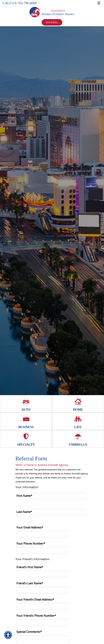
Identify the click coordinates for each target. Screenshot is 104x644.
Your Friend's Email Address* (35, 600)
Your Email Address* (30, 527)
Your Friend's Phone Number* (36, 616)
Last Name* (24, 512)
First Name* (24, 496)
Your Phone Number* (31, 544)
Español (52, 22)
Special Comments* (29, 632)
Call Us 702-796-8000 (20, 3)
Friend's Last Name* (30, 583)
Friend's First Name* (30, 567)
